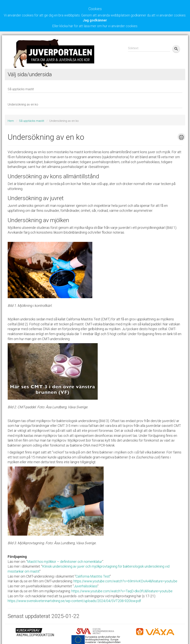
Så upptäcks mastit (32, 121)
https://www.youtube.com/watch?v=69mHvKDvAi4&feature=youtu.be (125, 581)
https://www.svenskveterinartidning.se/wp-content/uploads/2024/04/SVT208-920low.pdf (74, 601)
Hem (11, 121)
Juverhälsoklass (86, 586)
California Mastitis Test (93, 576)
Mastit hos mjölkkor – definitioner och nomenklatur (65, 562)
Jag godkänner (95, 20)
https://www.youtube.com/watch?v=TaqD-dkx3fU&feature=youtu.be (122, 591)
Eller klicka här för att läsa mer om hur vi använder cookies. (95, 26)
